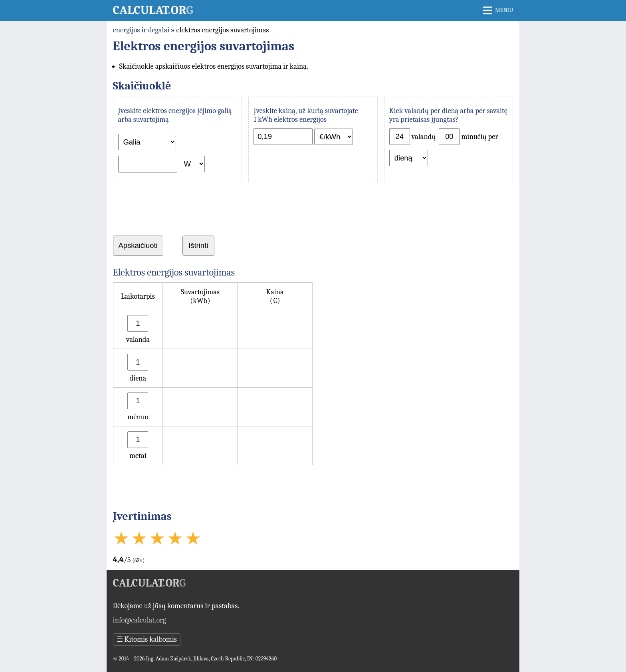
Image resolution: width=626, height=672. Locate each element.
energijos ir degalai (141, 30)
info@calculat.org (140, 620)
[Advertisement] (313, 206)
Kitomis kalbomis (147, 639)
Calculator (153, 10)
